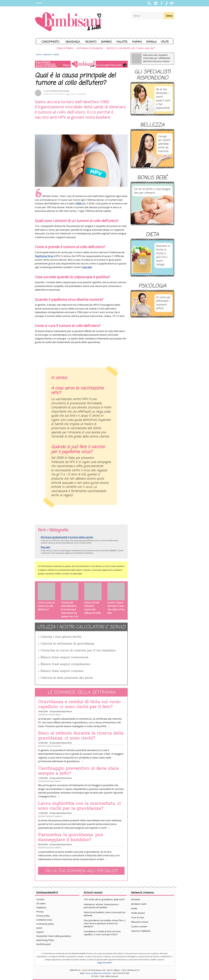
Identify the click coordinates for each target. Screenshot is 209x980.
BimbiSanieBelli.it (68, 22)
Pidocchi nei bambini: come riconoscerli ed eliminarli (105, 914)
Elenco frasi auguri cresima (62, 671)
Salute (56, 54)
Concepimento (50, 42)
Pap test (45, 547)
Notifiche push (43, 944)
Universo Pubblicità (141, 931)
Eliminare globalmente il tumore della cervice (67, 537)
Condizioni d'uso (44, 920)
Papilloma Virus (44, 256)
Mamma (137, 42)
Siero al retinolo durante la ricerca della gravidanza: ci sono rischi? (81, 736)
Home (39, 54)
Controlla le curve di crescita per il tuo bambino (78, 650)
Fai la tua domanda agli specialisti (81, 871)
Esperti (40, 932)
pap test (87, 267)
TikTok (167, 3)
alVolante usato (139, 904)
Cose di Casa (137, 917)
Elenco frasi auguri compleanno (65, 664)
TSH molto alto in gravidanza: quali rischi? (104, 899)
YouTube (172, 3)
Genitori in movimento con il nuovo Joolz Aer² (130, 48)
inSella (134, 908)
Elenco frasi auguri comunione (64, 657)
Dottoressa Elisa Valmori (51, 715)
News (39, 3)
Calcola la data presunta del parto (67, 678)
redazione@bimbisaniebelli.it (98, 973)
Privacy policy (43, 916)
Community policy (45, 924)
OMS (79, 203)
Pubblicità (41, 907)
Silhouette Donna (140, 922)
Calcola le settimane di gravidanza (67, 644)
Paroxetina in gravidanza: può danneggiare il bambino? (71, 837)
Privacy (40, 912)
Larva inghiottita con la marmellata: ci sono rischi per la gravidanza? (79, 806)
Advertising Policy (45, 940)
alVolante (136, 899)
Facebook (161, 3)
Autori (39, 928)
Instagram (156, 3)
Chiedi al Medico (65, 48)
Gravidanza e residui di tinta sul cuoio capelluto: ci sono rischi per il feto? (79, 704)
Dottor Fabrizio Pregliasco (51, 816)
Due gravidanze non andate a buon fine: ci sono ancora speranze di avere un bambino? (105, 923)
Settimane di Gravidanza (90, 48)
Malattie (122, 42)
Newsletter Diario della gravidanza (54, 936)
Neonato (91, 42)
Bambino (107, 42)
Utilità (165, 42)
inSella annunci (138, 913)
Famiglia (151, 42)
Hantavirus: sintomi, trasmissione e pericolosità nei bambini (101, 906)
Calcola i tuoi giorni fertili (61, 637)
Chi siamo (41, 903)
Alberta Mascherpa (61, 91)
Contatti (40, 899)
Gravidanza (73, 42)
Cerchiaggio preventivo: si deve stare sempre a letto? (78, 771)
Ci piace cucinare (139, 926)
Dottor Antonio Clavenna (51, 746)
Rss (149, 3)
